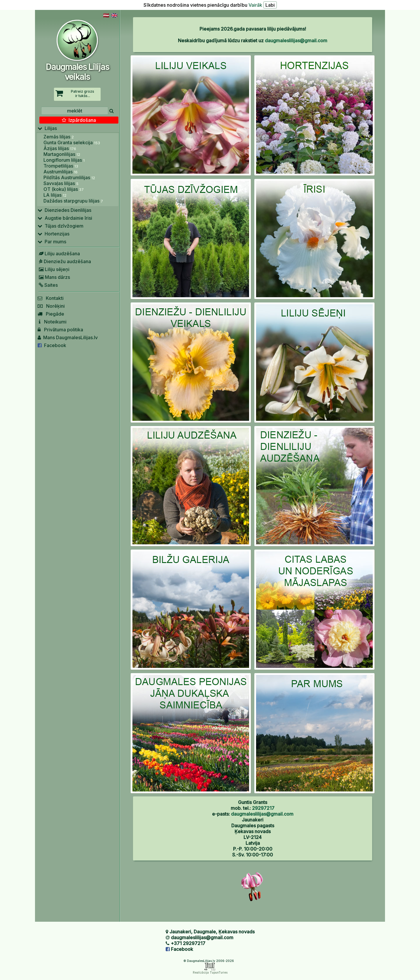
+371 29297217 (188, 943)
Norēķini (51, 306)
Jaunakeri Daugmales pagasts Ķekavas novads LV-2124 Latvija (253, 831)
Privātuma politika (60, 330)
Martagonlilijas (62, 154)
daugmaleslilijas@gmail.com (296, 41)
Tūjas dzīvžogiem (61, 226)
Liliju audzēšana (59, 254)
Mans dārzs (54, 277)
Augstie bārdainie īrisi (65, 218)
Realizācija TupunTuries (210, 972)
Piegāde (51, 314)
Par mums (52, 242)
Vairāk (255, 5)
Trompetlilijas (61, 166)
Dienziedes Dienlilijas (64, 210)
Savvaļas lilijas (61, 183)
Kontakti (51, 298)
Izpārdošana (79, 120)
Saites (48, 285)
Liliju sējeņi (54, 269)
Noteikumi (52, 322)
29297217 (263, 808)
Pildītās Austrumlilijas (69, 177)
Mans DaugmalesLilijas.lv (68, 337)
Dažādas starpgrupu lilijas (73, 201)
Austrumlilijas (61, 172)
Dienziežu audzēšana (64, 261)
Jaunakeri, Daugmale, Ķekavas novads (212, 932)
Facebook (52, 345)
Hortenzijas (54, 234)
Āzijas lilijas (60, 148)
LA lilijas (55, 195)
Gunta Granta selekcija (72, 142)
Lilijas (47, 128)
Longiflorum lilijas (64, 160)
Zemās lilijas (59, 137)
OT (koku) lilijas (64, 189)
